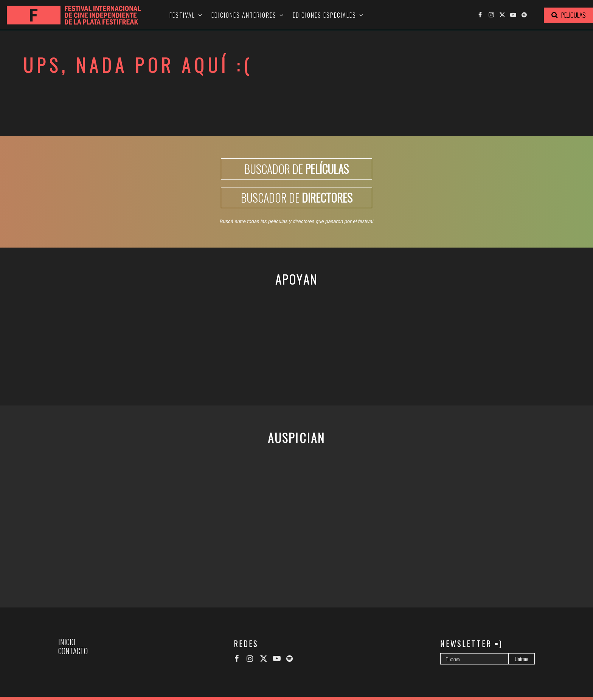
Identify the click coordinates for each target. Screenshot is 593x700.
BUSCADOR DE (296, 169)
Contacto (73, 651)
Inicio (67, 642)
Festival (182, 15)
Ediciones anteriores (244, 15)
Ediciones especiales (324, 15)
